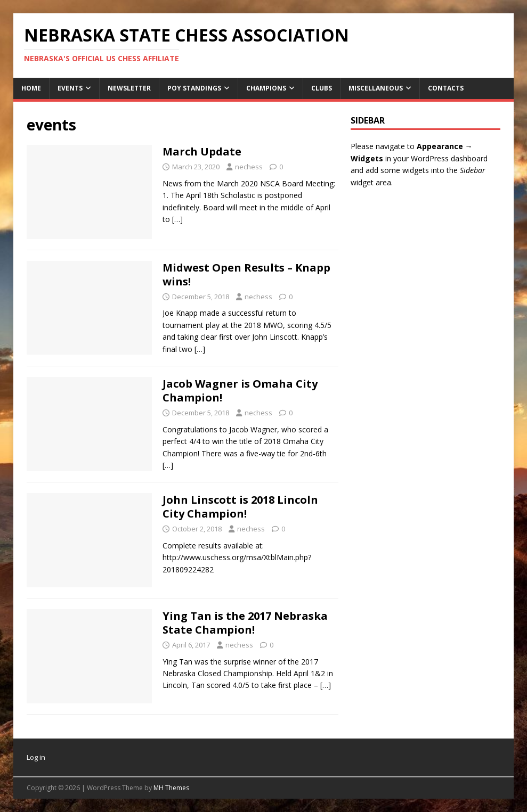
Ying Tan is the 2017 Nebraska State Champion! (245, 623)
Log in (36, 757)
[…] (177, 219)
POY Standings (194, 88)
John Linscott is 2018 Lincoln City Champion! (240, 507)
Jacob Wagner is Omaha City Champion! (240, 391)
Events (70, 88)
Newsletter (129, 88)
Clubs (322, 88)
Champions (266, 88)
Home (31, 88)
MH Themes (171, 788)
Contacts (446, 88)
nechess (249, 167)
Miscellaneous (376, 88)
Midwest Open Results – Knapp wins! (246, 274)
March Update (202, 151)
